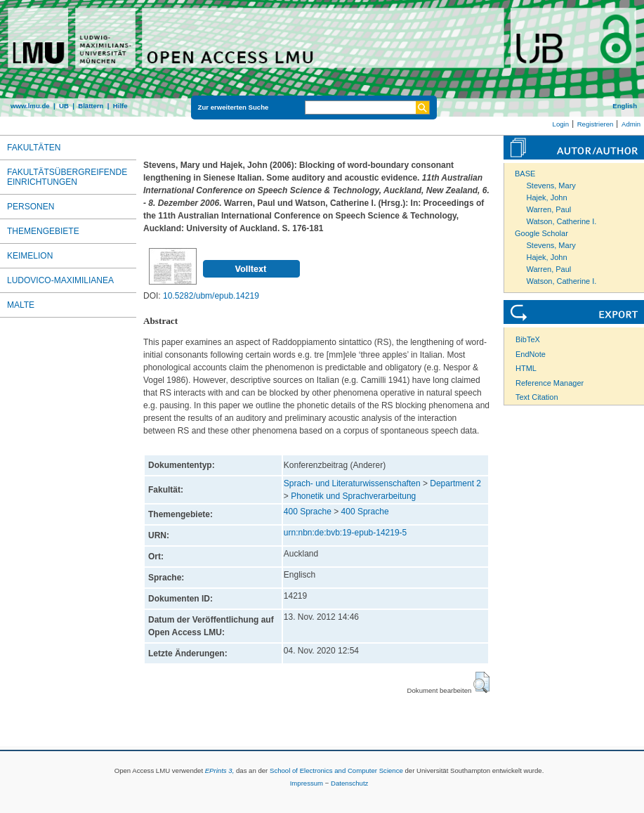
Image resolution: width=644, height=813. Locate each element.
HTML (526, 368)
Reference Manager (550, 383)
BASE (525, 174)
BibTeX (528, 339)
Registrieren (596, 124)
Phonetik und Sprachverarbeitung (353, 496)
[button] (481, 682)
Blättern (91, 106)
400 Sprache (308, 512)
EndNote (531, 354)
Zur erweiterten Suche (234, 107)
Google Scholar (541, 233)
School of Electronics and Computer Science (336, 770)
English (625, 106)
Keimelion (30, 256)
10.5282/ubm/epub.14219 (211, 296)
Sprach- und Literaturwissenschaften (352, 483)
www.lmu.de (30, 106)
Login (561, 124)
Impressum (307, 783)
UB (64, 106)
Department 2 (455, 483)
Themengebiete (43, 231)
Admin (631, 124)
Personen (31, 207)
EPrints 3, (220, 770)
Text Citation (537, 397)
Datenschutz (349, 783)
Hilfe (120, 106)
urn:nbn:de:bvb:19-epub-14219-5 (345, 533)
